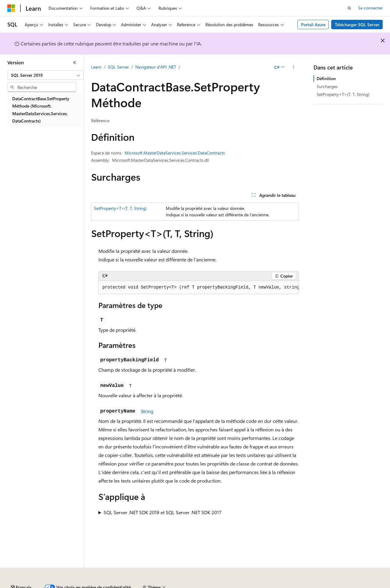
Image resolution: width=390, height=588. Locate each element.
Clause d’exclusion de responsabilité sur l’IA (48, 585)
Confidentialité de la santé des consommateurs (274, 585)
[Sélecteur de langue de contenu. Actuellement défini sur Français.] (21, 571)
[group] (199, 288)
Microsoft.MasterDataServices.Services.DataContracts (175, 153)
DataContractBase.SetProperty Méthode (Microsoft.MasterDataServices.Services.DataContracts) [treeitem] (41, 110)
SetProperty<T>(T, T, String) (120, 208)
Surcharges (327, 86)
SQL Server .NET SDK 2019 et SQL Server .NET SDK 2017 (163, 512)
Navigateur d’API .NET (156, 67)
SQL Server (118, 67)
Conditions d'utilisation (351, 585)
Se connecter (370, 8)
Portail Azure (313, 25)
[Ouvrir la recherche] (349, 8)
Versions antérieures (114, 585)
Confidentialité (206, 585)
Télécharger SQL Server (357, 25)
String (147, 411)
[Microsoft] (11, 8)
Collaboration (172, 585)
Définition (326, 78)
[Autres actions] (294, 67)
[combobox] (45, 75)
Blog (144, 585)
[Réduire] (75, 62)
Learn (96, 67)
